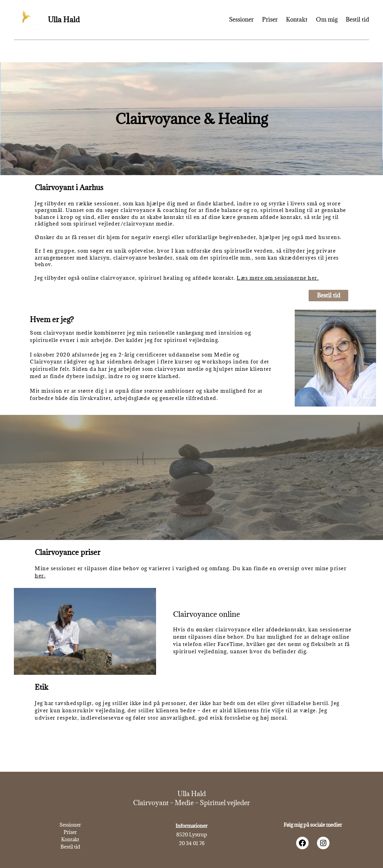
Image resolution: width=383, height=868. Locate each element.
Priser (70, 832)
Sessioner (70, 825)
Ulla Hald (64, 20)
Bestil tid (329, 295)
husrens (329, 237)
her (39, 576)
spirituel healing (283, 210)
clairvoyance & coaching (154, 210)
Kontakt (70, 839)
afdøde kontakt (280, 217)
